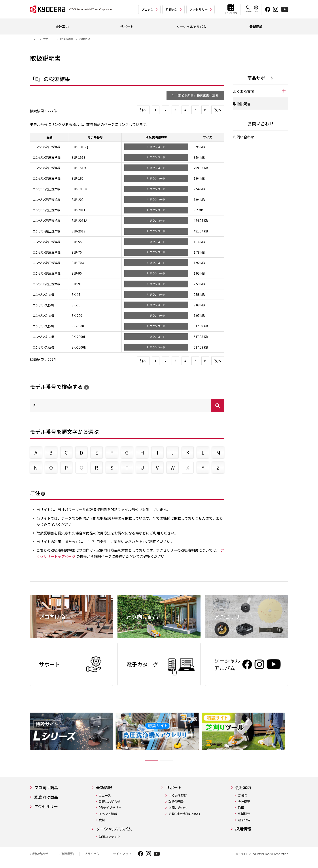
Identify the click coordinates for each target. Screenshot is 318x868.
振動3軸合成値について (185, 814)
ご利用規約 (66, 854)
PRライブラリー (110, 808)
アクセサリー (199, 9)
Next (291, 738)
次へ (218, 110)
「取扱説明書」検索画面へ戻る (197, 95)
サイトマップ (122, 854)
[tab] (261, 91)
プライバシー (93, 854)
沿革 (241, 808)
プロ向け (148, 9)
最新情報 (104, 788)
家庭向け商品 (46, 797)
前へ (143, 110)
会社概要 (244, 802)
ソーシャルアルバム (114, 829)
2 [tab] (167, 761)
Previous (26, 738)
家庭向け (172, 9)
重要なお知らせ (110, 802)
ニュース (105, 795)
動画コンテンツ (110, 837)
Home (33, 39)
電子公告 (244, 820)
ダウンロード (157, 147)
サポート (49, 39)
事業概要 (244, 814)
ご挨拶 (242, 795)
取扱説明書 (67, 39)
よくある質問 (178, 795)
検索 (218, 406)
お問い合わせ (244, 137)
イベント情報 (108, 814)
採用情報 (243, 829)
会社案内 (243, 788)
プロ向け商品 (46, 788)
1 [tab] (151, 761)
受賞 (102, 820)
